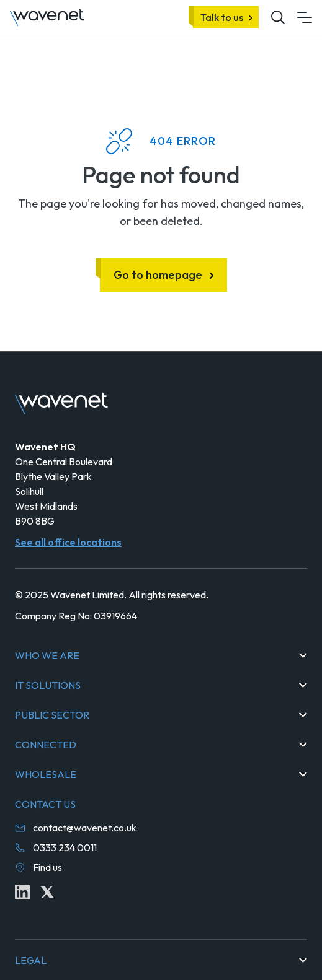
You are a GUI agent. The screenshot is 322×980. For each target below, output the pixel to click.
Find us (47, 867)
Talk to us (222, 17)
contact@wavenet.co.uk (85, 828)
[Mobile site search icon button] (278, 17)
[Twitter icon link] (47, 892)
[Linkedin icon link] (22, 892)
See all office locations (68, 542)
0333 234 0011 (65, 847)
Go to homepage (158, 275)
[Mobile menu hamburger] (305, 17)
